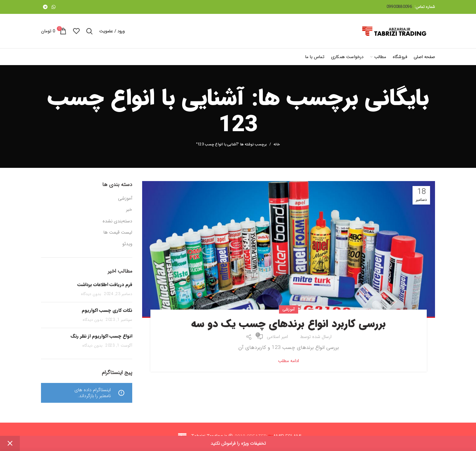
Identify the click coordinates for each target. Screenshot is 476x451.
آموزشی (289, 309)
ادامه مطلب (289, 361)
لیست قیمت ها (118, 233)
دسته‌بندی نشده (117, 221)
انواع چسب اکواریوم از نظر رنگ (101, 336)
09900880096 (399, 7)
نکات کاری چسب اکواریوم (107, 310)
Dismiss (10, 443)
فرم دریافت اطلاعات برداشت (105, 284)
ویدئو (127, 244)
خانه (277, 145)
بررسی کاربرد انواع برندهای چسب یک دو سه (288, 324)
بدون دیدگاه (91, 294)
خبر (129, 210)
